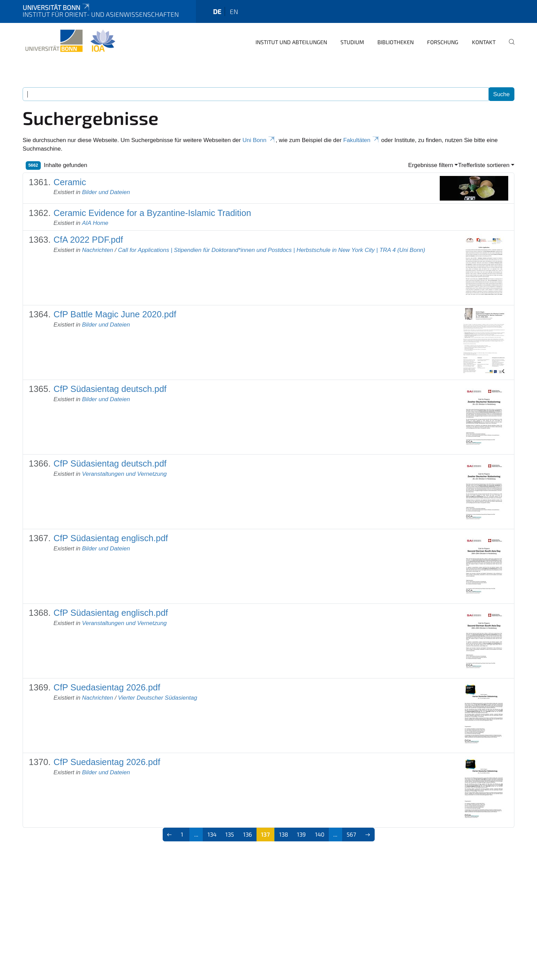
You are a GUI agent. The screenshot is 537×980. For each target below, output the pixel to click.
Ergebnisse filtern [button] (431, 165)
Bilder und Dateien (106, 192)
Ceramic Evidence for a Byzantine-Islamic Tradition (152, 213)
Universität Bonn (57, 7)
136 (248, 834)
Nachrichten (97, 250)
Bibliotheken (396, 42)
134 (212, 834)
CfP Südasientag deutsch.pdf (110, 389)
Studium (352, 42)
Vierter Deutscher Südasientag (157, 698)
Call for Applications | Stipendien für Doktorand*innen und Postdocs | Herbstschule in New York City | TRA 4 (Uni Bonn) (271, 250)
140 (320, 834)
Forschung (443, 42)
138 (284, 834)
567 (351, 834)
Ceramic (70, 182)
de (217, 11)
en (234, 11)
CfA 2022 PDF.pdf (88, 240)
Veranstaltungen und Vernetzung (124, 474)
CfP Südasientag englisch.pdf (111, 538)
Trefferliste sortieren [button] (484, 165)
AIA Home (95, 223)
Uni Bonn (259, 140)
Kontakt (484, 42)
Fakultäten (361, 140)
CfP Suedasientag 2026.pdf (107, 687)
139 (301, 834)
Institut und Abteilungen (291, 42)
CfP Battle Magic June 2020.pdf (115, 314)
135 (230, 834)
